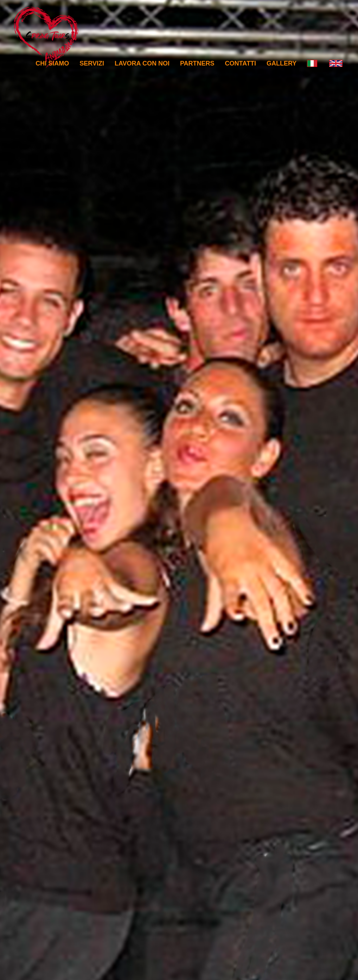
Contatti (241, 63)
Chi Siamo (52, 63)
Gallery (282, 63)
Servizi (92, 63)
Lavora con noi (142, 63)
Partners (197, 63)
